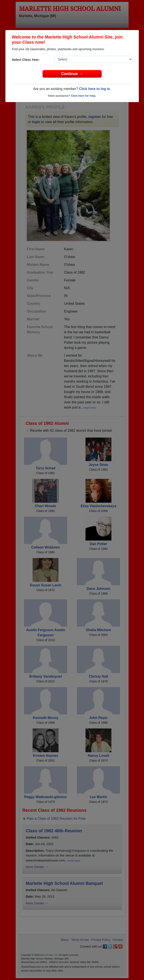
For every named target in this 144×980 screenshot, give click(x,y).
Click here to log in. (95, 89)
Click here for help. (83, 96)
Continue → (72, 74)
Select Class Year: (26, 60)
